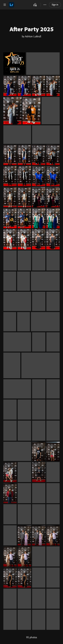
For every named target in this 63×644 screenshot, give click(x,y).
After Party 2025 (32, 29)
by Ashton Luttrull (32, 36)
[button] (5, 5)
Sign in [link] (55, 5)
